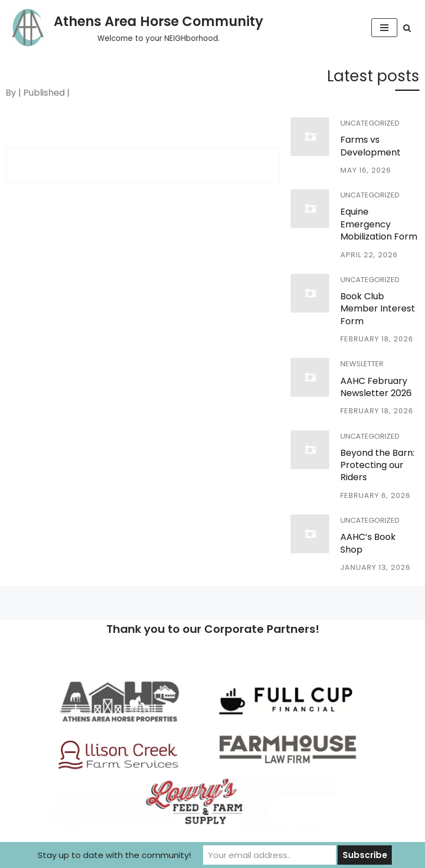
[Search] (407, 28)
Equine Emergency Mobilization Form (379, 224)
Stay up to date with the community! (114, 855)
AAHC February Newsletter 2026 (376, 387)
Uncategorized (370, 123)
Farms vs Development (370, 146)
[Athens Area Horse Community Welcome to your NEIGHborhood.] (136, 28)
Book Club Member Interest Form (378, 309)
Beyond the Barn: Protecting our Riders (377, 465)
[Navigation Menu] (384, 28)
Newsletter (362, 364)
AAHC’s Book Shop (368, 543)
